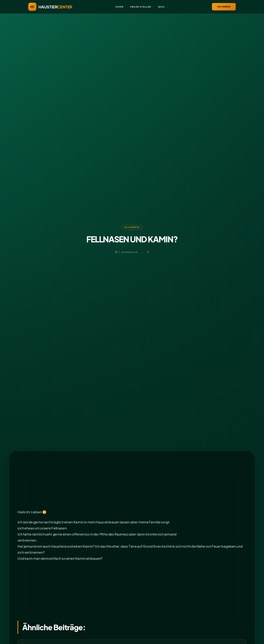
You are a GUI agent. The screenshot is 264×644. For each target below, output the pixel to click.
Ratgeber (224, 7)
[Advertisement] (119, 484)
